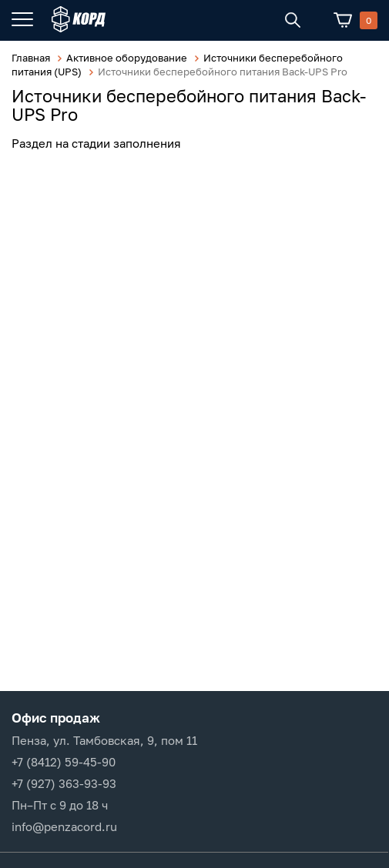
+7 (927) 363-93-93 (64, 783)
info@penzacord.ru (64, 826)
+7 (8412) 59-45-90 (64, 762)
